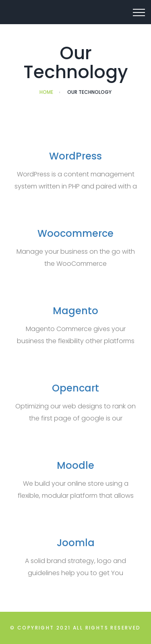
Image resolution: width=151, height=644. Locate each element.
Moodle (75, 465)
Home (46, 92)
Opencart (75, 388)
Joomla (76, 543)
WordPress (75, 156)
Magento (75, 311)
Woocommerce (75, 233)
